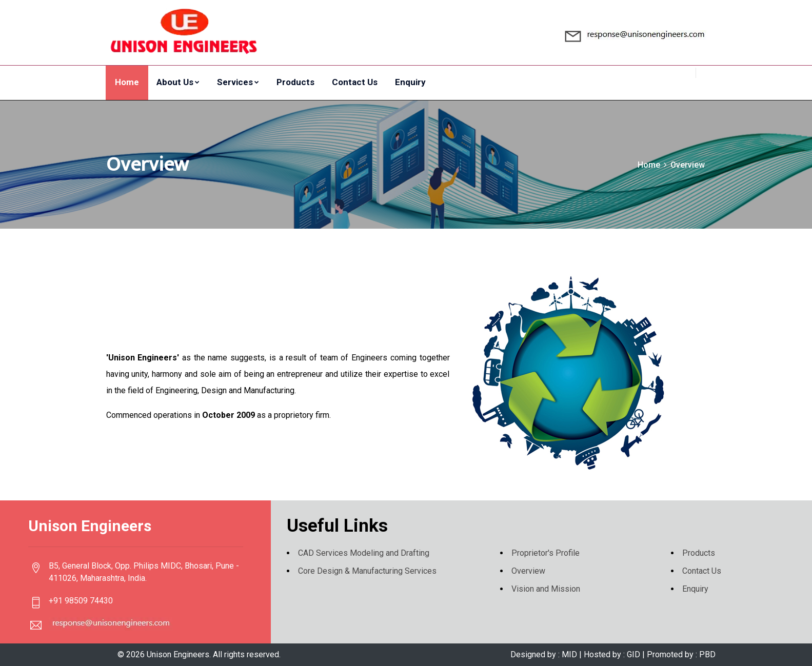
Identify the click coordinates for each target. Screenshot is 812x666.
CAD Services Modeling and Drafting (364, 553)
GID (633, 654)
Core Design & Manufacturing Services (367, 571)
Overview (528, 571)
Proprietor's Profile (546, 553)
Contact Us (355, 82)
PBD (706, 654)
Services (238, 82)
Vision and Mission (546, 589)
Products (295, 82)
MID (569, 654)
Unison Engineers (178, 654)
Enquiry (410, 82)
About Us (178, 82)
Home (127, 82)
